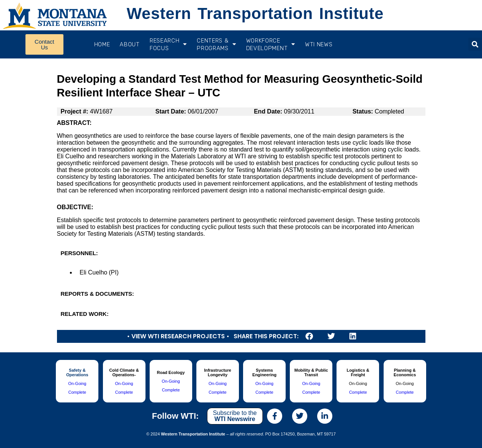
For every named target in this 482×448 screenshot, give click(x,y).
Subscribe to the (235, 416)
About (130, 44)
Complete (77, 392)
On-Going (77, 383)
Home (102, 44)
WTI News (319, 44)
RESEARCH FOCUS (168, 44)
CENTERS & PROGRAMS (216, 44)
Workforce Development (271, 44)
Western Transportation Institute (255, 13)
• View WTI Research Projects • (178, 336)
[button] (475, 44)
